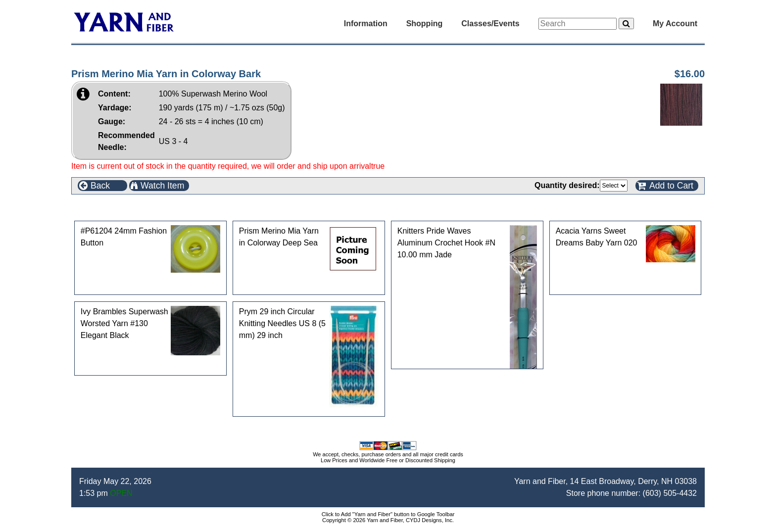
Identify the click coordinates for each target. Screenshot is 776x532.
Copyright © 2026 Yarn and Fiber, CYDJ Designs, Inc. (388, 520)
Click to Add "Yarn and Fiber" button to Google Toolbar (388, 514)
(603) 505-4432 (670, 493)
